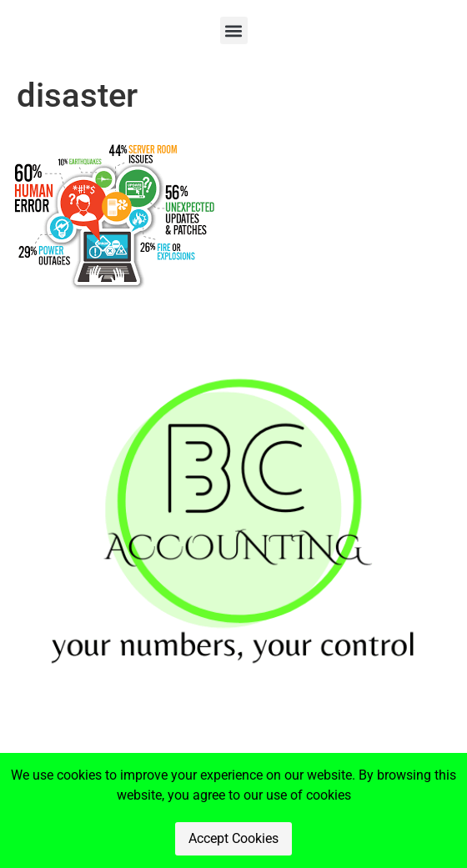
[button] (234, 30)
